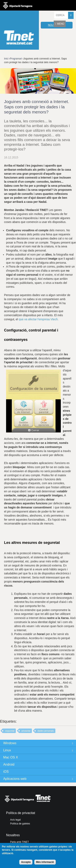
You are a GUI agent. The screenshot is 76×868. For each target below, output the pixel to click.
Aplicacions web (15, 779)
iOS (6, 772)
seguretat (10, 731)
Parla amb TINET (19, 842)
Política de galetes (20, 824)
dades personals (46, 731)
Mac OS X (11, 757)
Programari (16, 59)
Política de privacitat (21, 813)
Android (9, 764)
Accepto (26, 862)
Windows (10, 743)
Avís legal (15, 820)
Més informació (45, 862)
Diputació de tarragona (18, 5)
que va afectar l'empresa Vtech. (39, 319)
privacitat (26, 731)
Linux (7, 750)
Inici (6, 59)
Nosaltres (13, 835)
